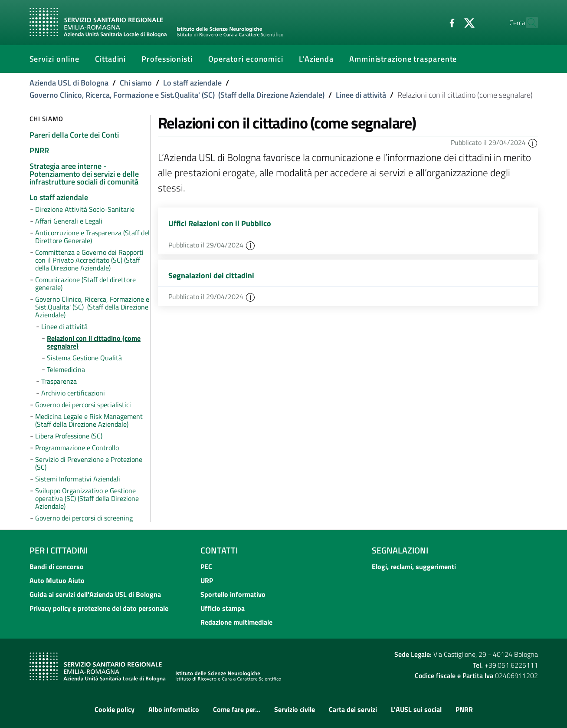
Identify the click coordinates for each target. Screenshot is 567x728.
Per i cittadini (59, 550)
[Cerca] (528, 23)
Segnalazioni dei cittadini (211, 275)
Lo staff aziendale (192, 83)
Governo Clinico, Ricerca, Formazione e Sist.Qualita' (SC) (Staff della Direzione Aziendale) (177, 95)
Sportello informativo (233, 594)
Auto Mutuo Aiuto (57, 580)
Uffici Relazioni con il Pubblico (220, 223)
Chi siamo (136, 83)
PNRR (464, 709)
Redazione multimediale (236, 622)
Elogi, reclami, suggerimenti (414, 567)
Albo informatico (174, 709)
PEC (206, 567)
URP (207, 580)
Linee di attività (361, 95)
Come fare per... (237, 709)
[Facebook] (433, 22)
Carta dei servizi (353, 709)
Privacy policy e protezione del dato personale (99, 608)
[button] (533, 142)
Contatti (219, 550)
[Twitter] (451, 22)
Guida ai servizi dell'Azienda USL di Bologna (95, 594)
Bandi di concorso (57, 567)
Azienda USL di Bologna (69, 83)
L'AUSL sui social (416, 709)
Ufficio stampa (223, 608)
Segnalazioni (400, 550)
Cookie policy (115, 709)
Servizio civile (295, 709)
